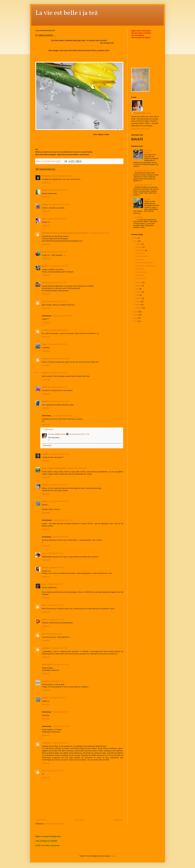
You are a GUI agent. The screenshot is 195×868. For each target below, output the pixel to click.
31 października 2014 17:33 (62, 520)
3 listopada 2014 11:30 (57, 568)
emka (44, 252)
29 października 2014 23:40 (57, 190)
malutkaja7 (46, 648)
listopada (139, 247)
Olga (44, 219)
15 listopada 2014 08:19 (60, 743)
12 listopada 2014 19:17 (60, 712)
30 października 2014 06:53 (99, 233)
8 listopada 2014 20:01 (61, 665)
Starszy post (118, 820)
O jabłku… (148, 199)
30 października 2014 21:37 (58, 485)
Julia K (44, 387)
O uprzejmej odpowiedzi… (145, 263)
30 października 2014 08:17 (58, 330)
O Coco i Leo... (141, 278)
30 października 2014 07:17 (57, 252)
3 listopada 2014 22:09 (55, 605)
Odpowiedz (46, 183)
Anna (44, 605)
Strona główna (79, 820)
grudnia (139, 244)
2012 (136, 315)
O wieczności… (141, 253)
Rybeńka (45, 401)
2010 (136, 321)
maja (138, 295)
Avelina (45, 485)
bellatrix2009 (47, 665)
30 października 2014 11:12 (58, 387)
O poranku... (139, 217)
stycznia (139, 308)
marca (138, 301)
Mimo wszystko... (141, 272)
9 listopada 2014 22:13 (56, 681)
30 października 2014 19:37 (76, 468)
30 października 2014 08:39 (60, 359)
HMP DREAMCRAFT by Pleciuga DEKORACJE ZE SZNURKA (65, 233)
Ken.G (44, 553)
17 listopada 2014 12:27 (55, 771)
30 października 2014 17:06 (79, 434)
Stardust (45, 454)
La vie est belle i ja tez (57, 434)
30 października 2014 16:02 (59, 454)
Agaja (44, 344)
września (139, 283)
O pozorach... (140, 259)
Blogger (112, 856)
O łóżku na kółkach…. (148, 151)
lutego (138, 305)
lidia (43, 771)
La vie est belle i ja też (67, 13)
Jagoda (45, 568)
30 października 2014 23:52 (59, 501)
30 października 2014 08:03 (62, 316)
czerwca (139, 292)
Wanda (44, 620)
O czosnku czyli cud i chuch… (145, 171)
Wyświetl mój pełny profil (140, 129)
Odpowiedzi (49, 430)
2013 (136, 312)
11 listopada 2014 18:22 (58, 698)
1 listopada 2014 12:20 (60, 537)
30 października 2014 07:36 (57, 301)
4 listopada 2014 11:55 (56, 620)
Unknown (46, 359)
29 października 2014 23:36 (62, 176)
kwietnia (139, 298)
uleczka (45, 330)
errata (44, 190)
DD (43, 634)
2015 (136, 238)
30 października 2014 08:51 (58, 373)
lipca (138, 289)
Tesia (44, 301)
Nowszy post (41, 820)
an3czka (45, 501)
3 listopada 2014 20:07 (55, 584)
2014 (136, 241)
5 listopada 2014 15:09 (53, 634)
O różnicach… (140, 269)
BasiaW (45, 266)
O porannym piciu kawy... (144, 185)
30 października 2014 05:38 (56, 219)
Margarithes (46, 176)
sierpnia (139, 286)
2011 (136, 318)
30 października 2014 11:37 (59, 401)
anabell (45, 373)
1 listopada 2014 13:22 (56, 553)
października (141, 250)
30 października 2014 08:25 (57, 344)
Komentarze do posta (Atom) (55, 824)
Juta (44, 283)
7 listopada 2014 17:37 (59, 648)
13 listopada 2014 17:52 (60, 726)
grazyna (45, 205)
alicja (44, 584)
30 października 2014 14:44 (62, 416)
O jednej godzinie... (142, 256)
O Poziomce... (140, 275)
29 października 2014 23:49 (59, 205)
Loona (44, 681)
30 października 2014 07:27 (58, 266)
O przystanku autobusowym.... (146, 266)
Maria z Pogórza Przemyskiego (54, 468)
